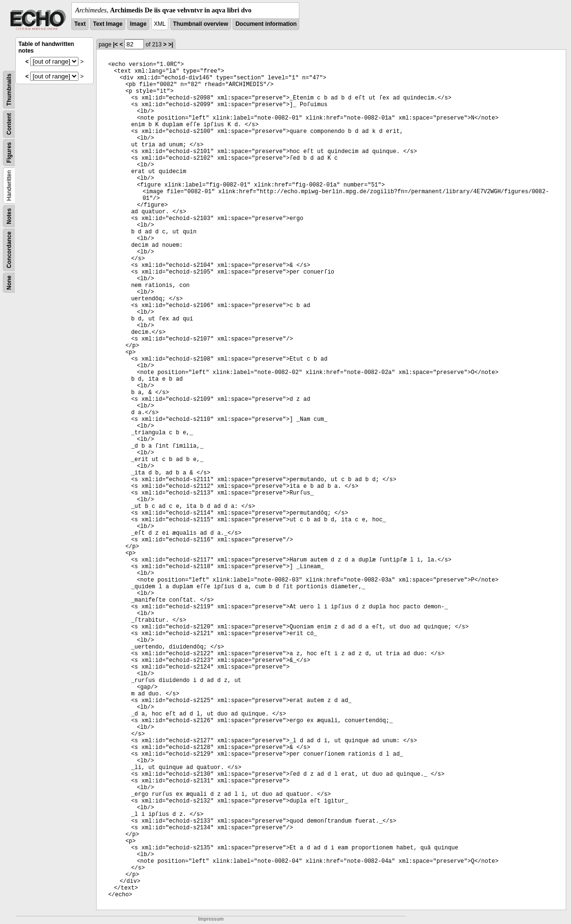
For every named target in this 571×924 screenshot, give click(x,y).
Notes (9, 216)
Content (9, 124)
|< (115, 44)
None (9, 283)
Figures (9, 152)
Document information (266, 24)
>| (171, 44)
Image (138, 24)
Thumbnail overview (201, 24)
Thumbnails (9, 90)
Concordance (9, 250)
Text (80, 24)
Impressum (211, 919)
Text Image (108, 24)
